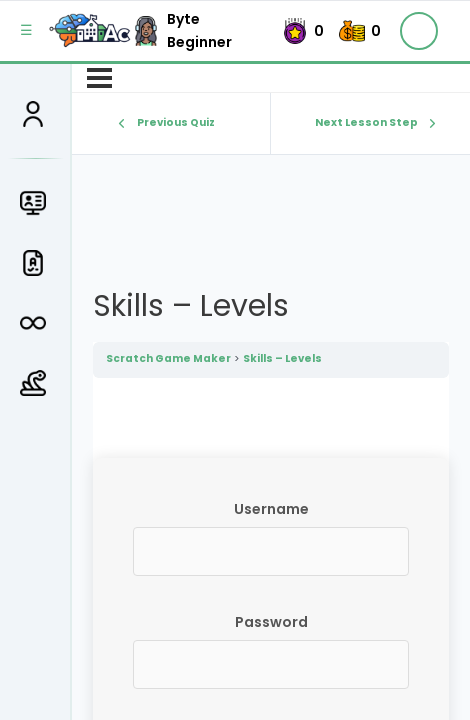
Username (271, 509)
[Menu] (99, 78)
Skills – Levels (282, 358)
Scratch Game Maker (168, 358)
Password (271, 622)
